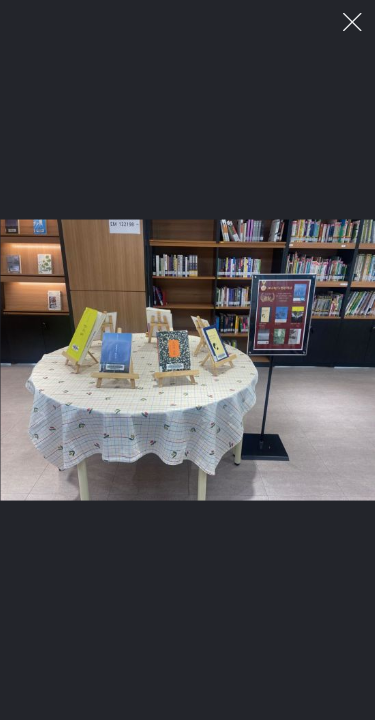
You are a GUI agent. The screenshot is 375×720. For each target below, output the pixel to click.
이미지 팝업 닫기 (352, 22)
